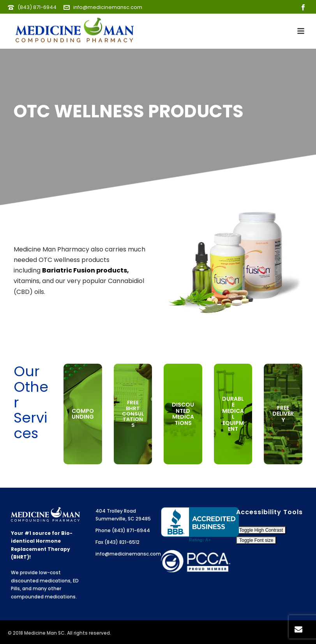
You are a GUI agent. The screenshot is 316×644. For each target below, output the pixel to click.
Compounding (83, 414)
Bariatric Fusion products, (86, 270)
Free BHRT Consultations (133, 414)
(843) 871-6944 (37, 7)
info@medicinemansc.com (108, 7)
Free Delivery (283, 414)
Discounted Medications (183, 414)
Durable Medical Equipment (233, 414)
